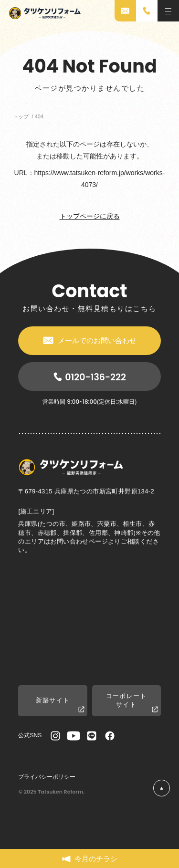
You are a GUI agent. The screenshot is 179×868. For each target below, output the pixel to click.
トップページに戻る (90, 216)
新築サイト (60, 705)
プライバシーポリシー (47, 777)
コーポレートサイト (132, 703)
